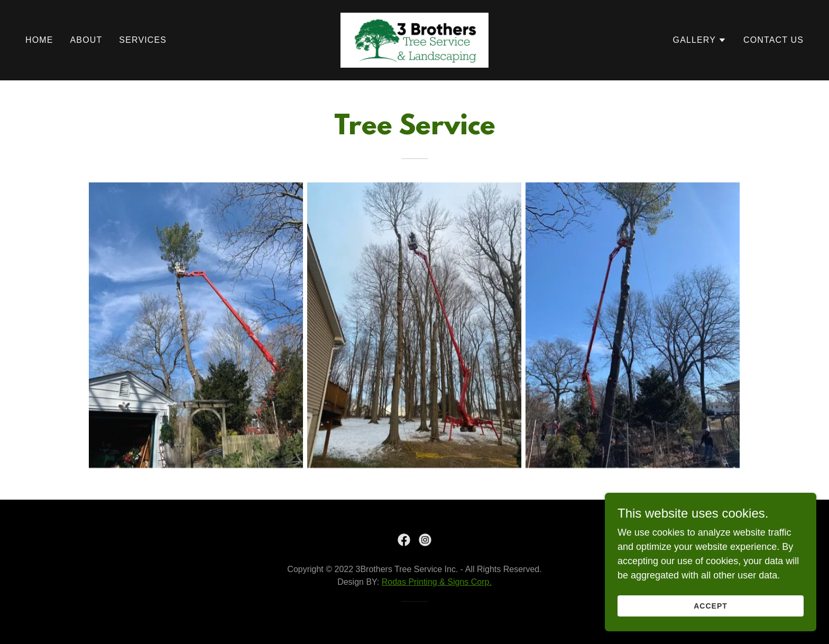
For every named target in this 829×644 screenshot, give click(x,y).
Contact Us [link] (773, 40)
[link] (414, 40)
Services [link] (143, 40)
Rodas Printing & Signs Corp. (437, 582)
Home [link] (39, 40)
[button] (700, 40)
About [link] (86, 40)
